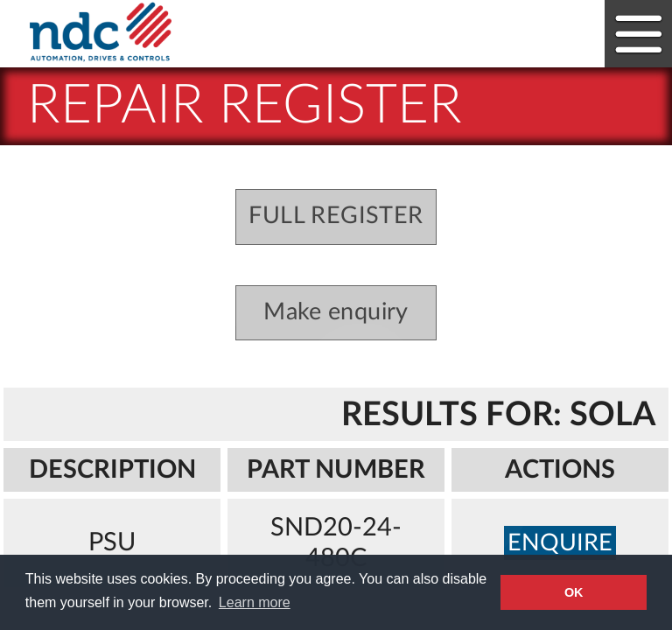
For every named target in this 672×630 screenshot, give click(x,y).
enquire (560, 543)
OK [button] (574, 592)
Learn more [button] (255, 602)
